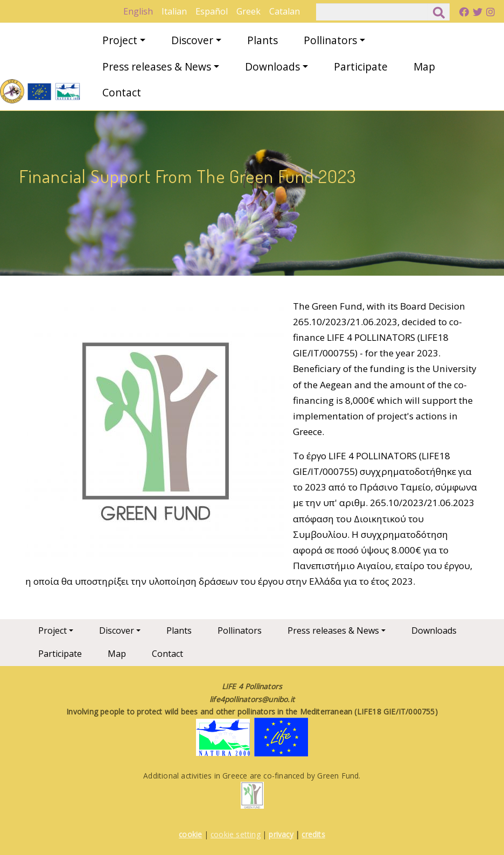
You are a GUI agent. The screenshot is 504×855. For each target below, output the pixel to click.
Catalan (285, 11)
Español (212, 11)
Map (424, 66)
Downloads (272, 66)
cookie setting (236, 834)
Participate (361, 66)
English (138, 11)
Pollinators (330, 40)
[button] (155, 431)
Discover (192, 40)
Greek (248, 11)
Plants (262, 40)
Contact (122, 92)
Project (120, 40)
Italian (174, 11)
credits (313, 834)
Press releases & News (157, 66)
